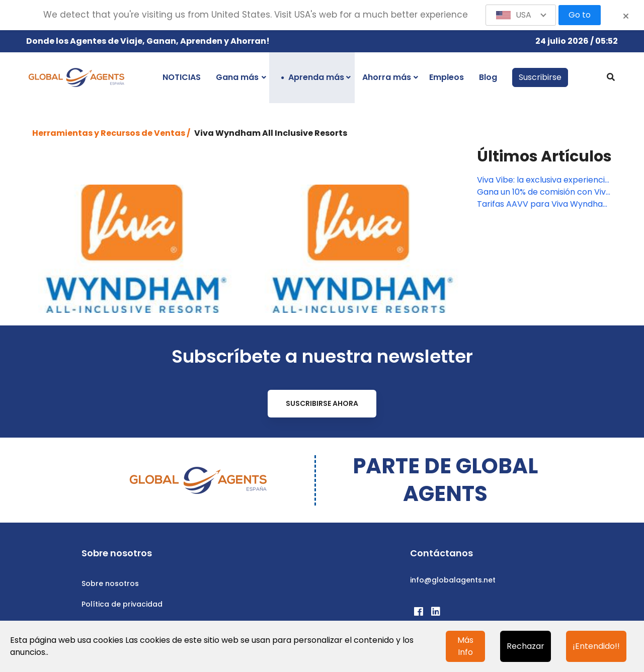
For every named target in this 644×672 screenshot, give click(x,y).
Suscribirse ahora (322, 403)
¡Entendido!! (596, 646)
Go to (580, 15)
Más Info (465, 646)
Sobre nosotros (110, 583)
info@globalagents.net (453, 580)
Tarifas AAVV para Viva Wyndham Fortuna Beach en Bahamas (544, 204)
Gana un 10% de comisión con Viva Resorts (544, 192)
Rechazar (526, 646)
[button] (521, 15)
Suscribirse (540, 77)
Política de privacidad (122, 604)
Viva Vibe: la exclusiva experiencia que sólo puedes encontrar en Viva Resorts (543, 180)
